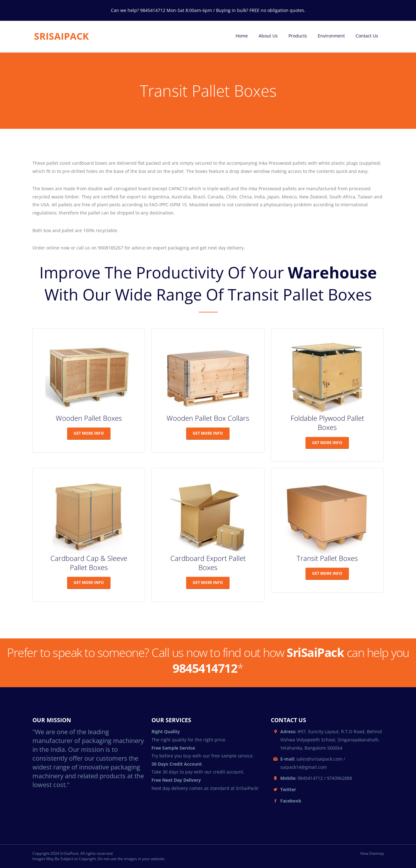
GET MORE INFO (89, 433)
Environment (331, 36)
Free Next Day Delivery (176, 780)
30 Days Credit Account (177, 764)
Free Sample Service (173, 748)
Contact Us (367, 36)
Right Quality (166, 731)
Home (242, 36)
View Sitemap (372, 854)
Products (298, 36)
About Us (268, 36)
